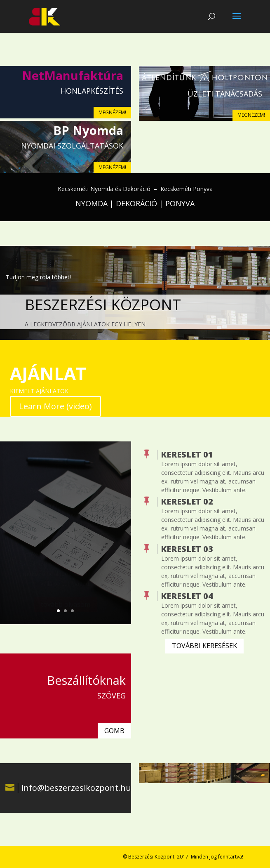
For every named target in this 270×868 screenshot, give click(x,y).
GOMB (114, 731)
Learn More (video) (55, 406)
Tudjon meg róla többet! (38, 277)
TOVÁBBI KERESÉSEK (204, 646)
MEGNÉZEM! (112, 112)
